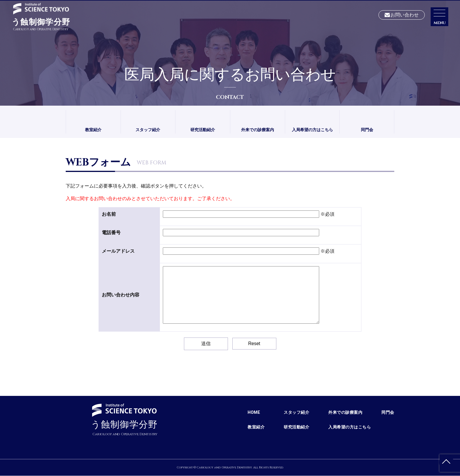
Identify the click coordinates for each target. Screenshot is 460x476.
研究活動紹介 (203, 130)
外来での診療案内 (258, 130)
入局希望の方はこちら (312, 130)
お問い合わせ (405, 15)
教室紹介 (93, 130)
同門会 (367, 130)
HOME (254, 413)
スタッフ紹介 (148, 130)
